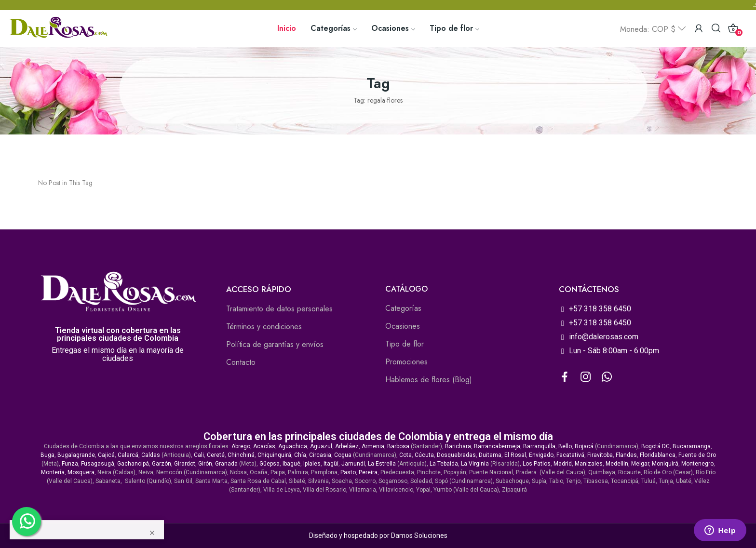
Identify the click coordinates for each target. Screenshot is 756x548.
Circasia (320, 455)
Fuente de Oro (697, 455)
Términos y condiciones (264, 327)
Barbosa (398, 446)
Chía (300, 455)
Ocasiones (403, 326)
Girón (205, 464)
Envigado (541, 455)
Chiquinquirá (274, 455)
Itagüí (331, 464)
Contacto (241, 362)
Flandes (626, 455)
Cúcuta (424, 455)
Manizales (589, 464)
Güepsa (270, 464)
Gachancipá (133, 464)
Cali (199, 455)
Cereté (216, 455)
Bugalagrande (76, 455)
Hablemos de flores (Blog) (429, 380)
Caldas (151, 455)
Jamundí (353, 464)
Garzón (162, 464)
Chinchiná (241, 455)
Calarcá (128, 455)
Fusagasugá (98, 464)
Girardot (185, 464)
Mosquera (81, 472)
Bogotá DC (655, 446)
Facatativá (570, 455)
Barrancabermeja (497, 446)
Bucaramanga (692, 446)
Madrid (563, 464)
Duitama (490, 455)
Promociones (406, 362)
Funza (70, 464)
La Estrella (382, 464)
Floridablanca (658, 455)
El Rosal (515, 455)
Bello (565, 446)
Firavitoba (600, 455)
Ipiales (312, 464)
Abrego (241, 446)
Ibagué (291, 464)
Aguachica (293, 446)
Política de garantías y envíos (275, 344)
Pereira (368, 472)
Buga (47, 455)
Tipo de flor (405, 344)
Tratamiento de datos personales (279, 309)
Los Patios (537, 464)
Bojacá (584, 446)
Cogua (343, 455)
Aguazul (321, 446)
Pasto (348, 472)
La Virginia (475, 464)
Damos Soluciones (419, 535)
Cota (405, 455)
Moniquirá (665, 464)
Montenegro (697, 464)
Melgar (640, 464)
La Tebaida (444, 464)
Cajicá (106, 455)
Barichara (458, 446)
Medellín (617, 464)
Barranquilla (539, 446)
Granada (226, 464)
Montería (53, 472)
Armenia (373, 446)
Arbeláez (347, 446)
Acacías (264, 446)
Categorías (403, 308)
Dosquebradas (456, 455)
